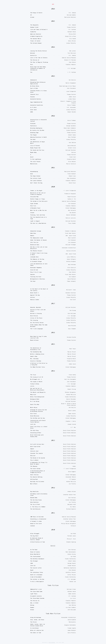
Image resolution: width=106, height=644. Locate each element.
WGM (53, 4)
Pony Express (52, 642)
